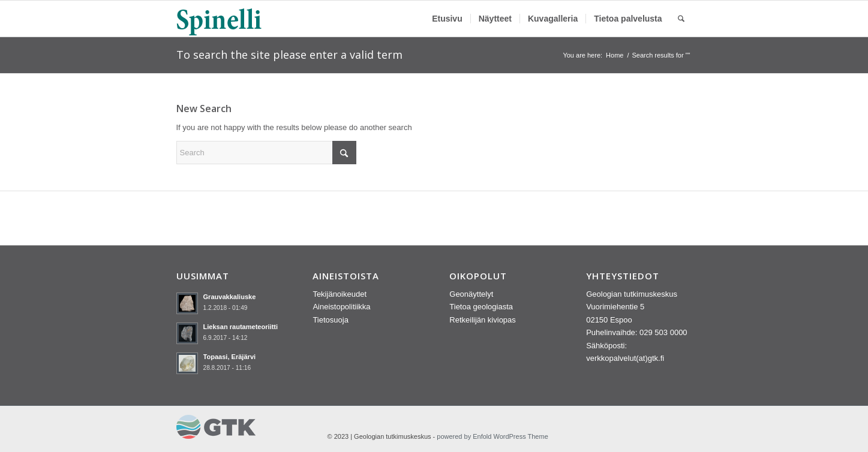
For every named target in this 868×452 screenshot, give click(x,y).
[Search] (681, 19)
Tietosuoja (331, 320)
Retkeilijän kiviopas (483, 320)
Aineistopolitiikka (341, 307)
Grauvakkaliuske (230, 297)
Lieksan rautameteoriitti (241, 327)
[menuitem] (447, 19)
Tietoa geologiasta (481, 307)
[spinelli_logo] (220, 19)
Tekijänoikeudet (340, 294)
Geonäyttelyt (471, 294)
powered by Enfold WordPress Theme (492, 436)
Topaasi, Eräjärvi (230, 357)
